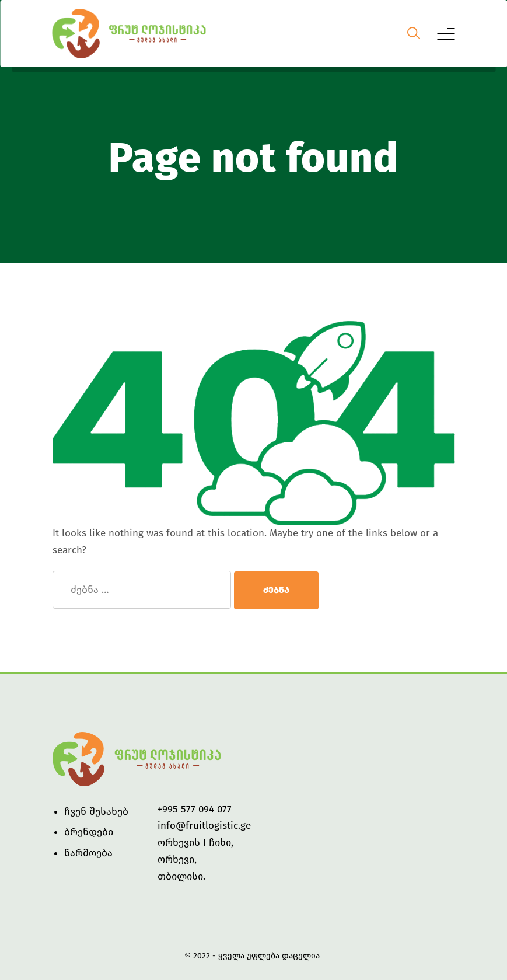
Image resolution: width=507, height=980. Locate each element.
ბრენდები (89, 832)
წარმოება (88, 853)
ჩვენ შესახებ (96, 812)
